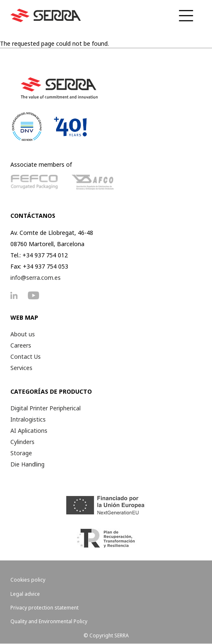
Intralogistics (28, 419)
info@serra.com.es (36, 278)
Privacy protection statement (44, 608)
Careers (21, 345)
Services (21, 368)
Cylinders (22, 442)
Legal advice (25, 594)
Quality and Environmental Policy (49, 621)
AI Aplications (29, 431)
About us (23, 334)
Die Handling (27, 464)
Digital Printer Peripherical (46, 408)
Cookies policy (28, 580)
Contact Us (26, 357)
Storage (21, 453)
